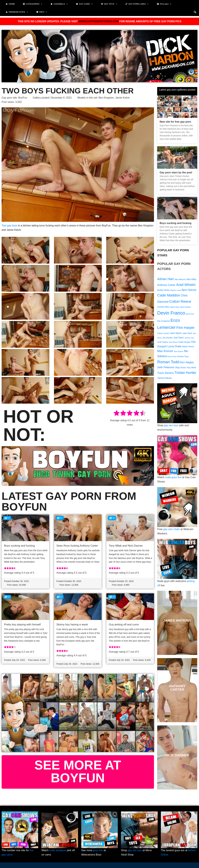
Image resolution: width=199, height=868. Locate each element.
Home (12, 4)
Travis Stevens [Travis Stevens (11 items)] (165, 373)
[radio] (117, 414)
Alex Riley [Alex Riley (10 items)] (191, 279)
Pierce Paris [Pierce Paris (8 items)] (172, 357)
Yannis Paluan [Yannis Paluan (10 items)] (164, 378)
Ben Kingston (106, 98)
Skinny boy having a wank (72, 625)
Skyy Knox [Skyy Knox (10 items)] (180, 367)
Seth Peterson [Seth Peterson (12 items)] (166, 367)
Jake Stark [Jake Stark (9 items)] (187, 333)
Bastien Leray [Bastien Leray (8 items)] (176, 290)
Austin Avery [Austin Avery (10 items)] (163, 290)
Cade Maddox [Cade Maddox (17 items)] (168, 295)
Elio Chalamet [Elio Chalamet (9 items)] (164, 321)
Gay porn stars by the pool (176, 172)
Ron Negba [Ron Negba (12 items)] (187, 362)
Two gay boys (9, 226)
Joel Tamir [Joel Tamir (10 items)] (178, 338)
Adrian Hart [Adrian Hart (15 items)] (165, 279)
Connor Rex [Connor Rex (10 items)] (163, 307)
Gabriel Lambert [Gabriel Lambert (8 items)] (163, 333)
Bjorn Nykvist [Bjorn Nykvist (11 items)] (189, 290)
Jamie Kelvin (122, 98)
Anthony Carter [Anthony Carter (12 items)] (166, 285)
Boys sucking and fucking (19, 546)
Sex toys (111, 4)
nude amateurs (58, 850)
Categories (34, 4)
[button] (195, 12)
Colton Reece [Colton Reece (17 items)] (180, 301)
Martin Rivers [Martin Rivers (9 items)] (188, 347)
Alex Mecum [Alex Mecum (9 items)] (180, 279)
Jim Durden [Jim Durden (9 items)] (168, 338)
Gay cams (86, 4)
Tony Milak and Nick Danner (126, 546)
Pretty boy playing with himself (22, 625)
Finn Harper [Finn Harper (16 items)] (186, 328)
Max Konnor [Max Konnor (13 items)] (165, 351)
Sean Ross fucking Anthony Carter (77, 546)
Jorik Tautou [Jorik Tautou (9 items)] (163, 342)
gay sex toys (171, 425)
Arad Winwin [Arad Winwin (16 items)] (186, 285)
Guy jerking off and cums (124, 625)
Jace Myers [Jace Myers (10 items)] (176, 333)
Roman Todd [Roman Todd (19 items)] (168, 362)
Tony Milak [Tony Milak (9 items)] (191, 368)
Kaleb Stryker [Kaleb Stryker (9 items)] (185, 342)
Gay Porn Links (139, 4)
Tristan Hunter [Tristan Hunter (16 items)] (185, 373)
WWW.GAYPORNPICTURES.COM (98, 21)
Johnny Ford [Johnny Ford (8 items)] (189, 338)
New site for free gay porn (175, 122)
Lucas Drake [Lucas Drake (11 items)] (174, 346)
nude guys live (173, 477)
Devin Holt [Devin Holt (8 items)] (190, 314)
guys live (98, 850)
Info (43, 12)
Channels (61, 4)
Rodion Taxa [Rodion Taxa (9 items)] (183, 357)
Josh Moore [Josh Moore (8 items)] (173, 342)
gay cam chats (172, 529)
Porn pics (166, 4)
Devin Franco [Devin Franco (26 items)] (171, 313)
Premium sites (18, 12)
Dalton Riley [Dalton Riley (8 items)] (175, 307)
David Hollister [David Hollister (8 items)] (185, 307)
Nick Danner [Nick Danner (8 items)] (179, 351)
